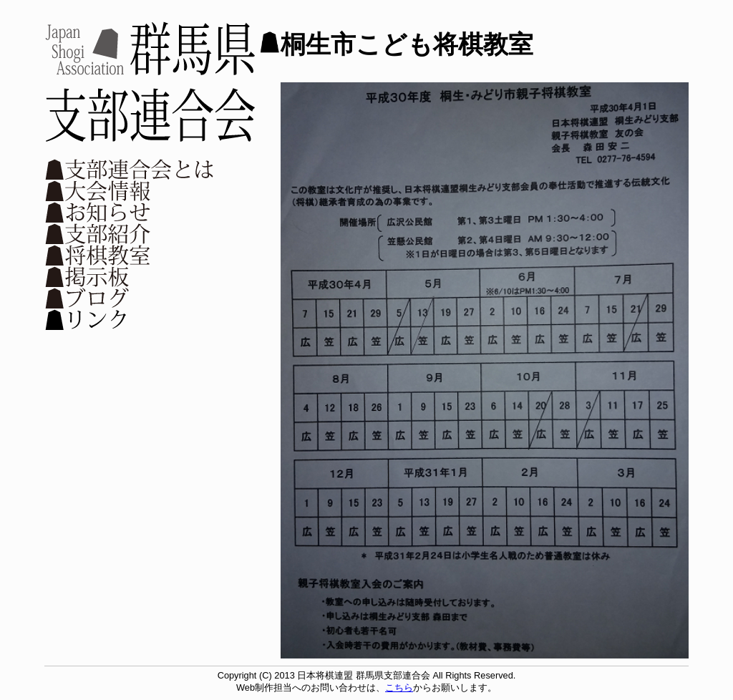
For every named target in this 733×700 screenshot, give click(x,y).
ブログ (130, 298)
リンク (130, 319)
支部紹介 (130, 233)
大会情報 (130, 190)
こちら (399, 687)
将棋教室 (130, 255)
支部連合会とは (130, 169)
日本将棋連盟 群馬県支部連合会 (150, 82)
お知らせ (130, 212)
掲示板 (130, 276)
